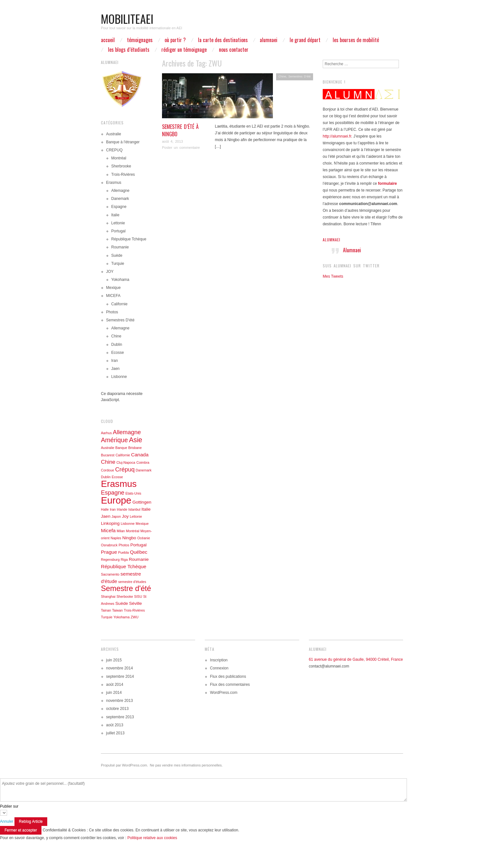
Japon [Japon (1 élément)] (116, 516)
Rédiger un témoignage (184, 49)
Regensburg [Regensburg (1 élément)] (110, 560)
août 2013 (115, 725)
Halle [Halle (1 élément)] (105, 509)
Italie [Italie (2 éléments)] (146, 509)
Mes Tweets (333, 276)
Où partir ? (175, 40)
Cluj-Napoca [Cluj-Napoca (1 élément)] (126, 462)
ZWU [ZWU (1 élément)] (134, 617)
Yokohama (120, 280)
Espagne (119, 207)
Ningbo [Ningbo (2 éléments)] (129, 538)
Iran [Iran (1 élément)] (113, 509)
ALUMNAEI (269, 40)
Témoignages (140, 40)
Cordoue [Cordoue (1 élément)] (108, 470)
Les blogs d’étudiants (129, 49)
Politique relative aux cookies (152, 838)
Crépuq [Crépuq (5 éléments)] (125, 469)
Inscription (219, 660)
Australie (114, 134)
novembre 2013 (119, 701)
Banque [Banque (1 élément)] (121, 448)
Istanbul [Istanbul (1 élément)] (134, 509)
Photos (112, 312)
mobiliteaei (127, 18)
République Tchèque (129, 239)
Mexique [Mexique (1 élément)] (142, 524)
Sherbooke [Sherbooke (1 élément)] (125, 596)
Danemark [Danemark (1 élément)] (144, 470)
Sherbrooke (121, 166)
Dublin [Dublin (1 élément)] (106, 477)
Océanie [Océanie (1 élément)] (144, 538)
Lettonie (118, 223)
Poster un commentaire (181, 148)
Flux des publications (228, 676)
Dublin (117, 345)
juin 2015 (114, 660)
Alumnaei (332, 240)
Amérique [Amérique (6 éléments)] (114, 440)
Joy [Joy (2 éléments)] (125, 516)
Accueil (108, 40)
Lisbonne (119, 377)
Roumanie (120, 247)
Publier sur (9, 806)
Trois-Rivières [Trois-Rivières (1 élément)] (134, 610)
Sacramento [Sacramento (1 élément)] (110, 574)
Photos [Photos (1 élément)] (124, 545)
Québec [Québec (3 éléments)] (139, 552)
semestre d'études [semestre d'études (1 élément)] (132, 582)
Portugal (118, 231)
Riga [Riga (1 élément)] (124, 560)
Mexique (113, 288)
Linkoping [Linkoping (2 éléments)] (110, 523)
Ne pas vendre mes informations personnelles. (186, 765)
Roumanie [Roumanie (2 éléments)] (139, 559)
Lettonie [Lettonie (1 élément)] (136, 516)
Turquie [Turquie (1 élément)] (107, 617)
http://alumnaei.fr (337, 136)
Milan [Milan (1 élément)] (121, 531)
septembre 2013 (120, 717)
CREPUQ (114, 150)
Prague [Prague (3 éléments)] (109, 552)
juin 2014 (114, 693)
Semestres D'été (299, 76)
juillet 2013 (115, 733)
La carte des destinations (223, 40)
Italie (115, 215)
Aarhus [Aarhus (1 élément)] (106, 433)
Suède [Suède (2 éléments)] (122, 603)
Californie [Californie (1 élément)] (123, 455)
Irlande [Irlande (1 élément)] (122, 509)
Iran (115, 361)
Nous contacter (234, 49)
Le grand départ (305, 40)
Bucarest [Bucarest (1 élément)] (108, 455)
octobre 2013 (117, 709)
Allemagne (120, 191)
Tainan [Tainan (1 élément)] (106, 610)
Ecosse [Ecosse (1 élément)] (117, 477)
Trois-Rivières (123, 175)
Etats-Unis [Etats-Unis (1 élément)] (133, 493)
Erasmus (114, 183)
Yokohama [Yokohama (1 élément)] (122, 617)
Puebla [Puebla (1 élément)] (123, 552)
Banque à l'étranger (123, 142)
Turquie (118, 264)
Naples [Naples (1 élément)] (116, 538)
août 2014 (115, 685)
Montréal (119, 158)
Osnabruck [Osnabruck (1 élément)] (109, 545)
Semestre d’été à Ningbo (180, 130)
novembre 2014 (119, 668)
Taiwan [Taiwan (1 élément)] (117, 610)
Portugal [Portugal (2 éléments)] (138, 545)
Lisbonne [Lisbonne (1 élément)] (127, 524)
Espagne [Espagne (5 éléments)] (113, 493)
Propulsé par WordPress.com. (125, 765)
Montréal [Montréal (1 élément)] (133, 531)
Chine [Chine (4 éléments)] (108, 462)
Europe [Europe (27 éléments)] (116, 500)
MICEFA (113, 296)
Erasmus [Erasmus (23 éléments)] (119, 484)
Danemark (120, 199)
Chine (282, 76)
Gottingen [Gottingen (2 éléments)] (142, 502)
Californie (119, 304)
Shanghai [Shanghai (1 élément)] (108, 596)
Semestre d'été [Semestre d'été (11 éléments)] (126, 588)
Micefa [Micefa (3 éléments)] (108, 530)
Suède (117, 255)
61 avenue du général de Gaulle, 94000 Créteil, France (356, 659)
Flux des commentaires (230, 685)
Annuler (7, 821)
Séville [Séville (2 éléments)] (135, 603)
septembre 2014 (120, 676)
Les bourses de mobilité (356, 40)
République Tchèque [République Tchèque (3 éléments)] (124, 566)
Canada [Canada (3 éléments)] (140, 455)
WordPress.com (224, 693)
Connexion (219, 668)
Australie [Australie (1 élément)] (108, 448)
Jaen (115, 369)
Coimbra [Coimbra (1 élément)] (143, 462)
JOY (110, 272)
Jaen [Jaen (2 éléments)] (106, 516)
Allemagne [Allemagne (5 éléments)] (127, 432)
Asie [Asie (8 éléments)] (135, 440)
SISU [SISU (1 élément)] (138, 596)
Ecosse (117, 353)
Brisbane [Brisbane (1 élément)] (135, 448)
